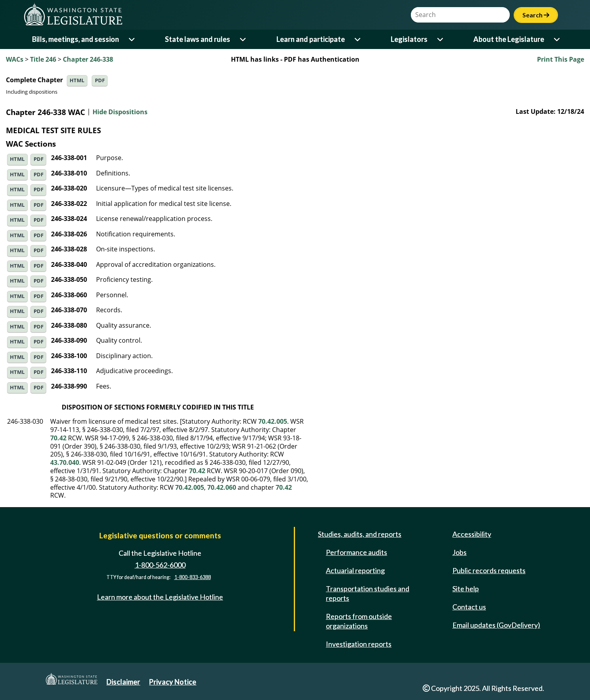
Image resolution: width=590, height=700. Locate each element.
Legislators (409, 39)
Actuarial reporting (355, 570)
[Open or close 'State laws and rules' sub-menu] (243, 39)
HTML (77, 80)
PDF (100, 80)
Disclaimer (123, 682)
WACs (15, 59)
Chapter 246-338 (88, 59)
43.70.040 (65, 462)
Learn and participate (311, 39)
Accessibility (472, 534)
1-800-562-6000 (160, 565)
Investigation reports (359, 644)
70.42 (58, 438)
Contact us (469, 607)
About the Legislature (509, 39)
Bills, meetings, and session (76, 39)
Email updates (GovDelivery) (496, 625)
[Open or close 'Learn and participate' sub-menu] (358, 39)
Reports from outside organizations (359, 621)
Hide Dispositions (120, 112)
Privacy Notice (173, 682)
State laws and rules (198, 39)
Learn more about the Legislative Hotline (160, 597)
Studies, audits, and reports (360, 534)
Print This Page (561, 59)
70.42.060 (222, 487)
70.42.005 (273, 421)
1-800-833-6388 (193, 577)
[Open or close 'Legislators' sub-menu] (441, 39)
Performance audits (356, 552)
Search (536, 15)
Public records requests (489, 570)
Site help (466, 589)
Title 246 (43, 59)
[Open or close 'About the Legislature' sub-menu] (557, 39)
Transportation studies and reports (368, 593)
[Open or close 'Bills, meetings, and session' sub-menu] (132, 39)
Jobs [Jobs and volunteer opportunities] (460, 552)
